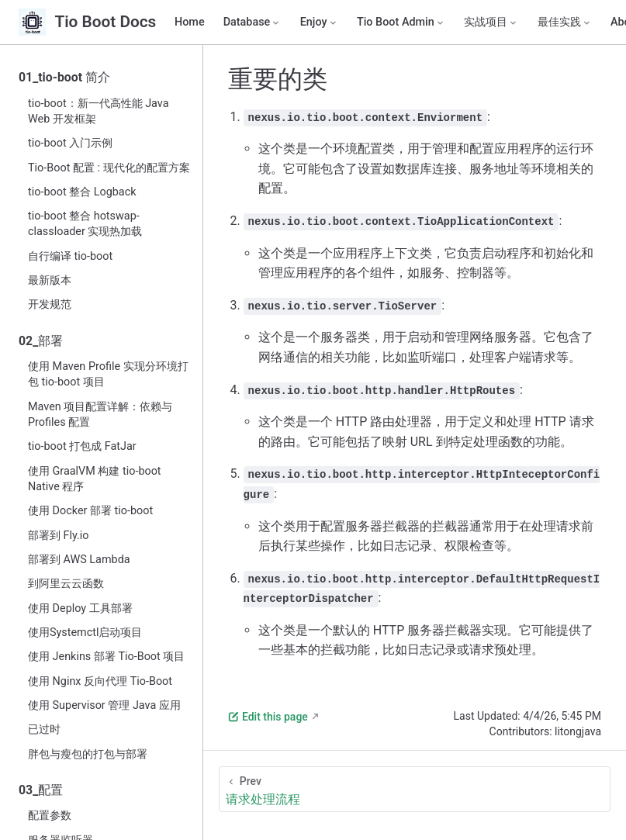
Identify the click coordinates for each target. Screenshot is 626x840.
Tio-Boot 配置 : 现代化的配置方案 (109, 168)
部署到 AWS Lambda (79, 560)
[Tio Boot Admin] (401, 22)
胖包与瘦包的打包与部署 (88, 754)
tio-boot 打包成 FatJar (82, 446)
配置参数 (50, 816)
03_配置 (41, 790)
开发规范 (50, 304)
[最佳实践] (565, 22)
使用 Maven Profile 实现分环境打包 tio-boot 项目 (108, 374)
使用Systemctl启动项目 (85, 633)
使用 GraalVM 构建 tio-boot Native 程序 (95, 479)
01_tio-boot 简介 (64, 77)
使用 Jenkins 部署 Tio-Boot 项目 (106, 657)
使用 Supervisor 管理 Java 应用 (104, 705)
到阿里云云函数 (66, 584)
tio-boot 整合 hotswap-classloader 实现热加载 (85, 224)
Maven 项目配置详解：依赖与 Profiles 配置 (100, 415)
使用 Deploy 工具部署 (80, 608)
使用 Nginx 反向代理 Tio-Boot (100, 681)
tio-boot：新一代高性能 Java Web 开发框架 (99, 111)
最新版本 (50, 280)
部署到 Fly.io (59, 536)
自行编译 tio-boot (70, 256)
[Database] (252, 22)
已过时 (44, 729)
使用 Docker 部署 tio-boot (90, 511)
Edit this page (268, 717)
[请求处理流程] (415, 789)
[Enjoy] (319, 22)
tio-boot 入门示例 (70, 143)
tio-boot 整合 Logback (82, 192)
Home (190, 22)
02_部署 (41, 341)
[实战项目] (491, 22)
